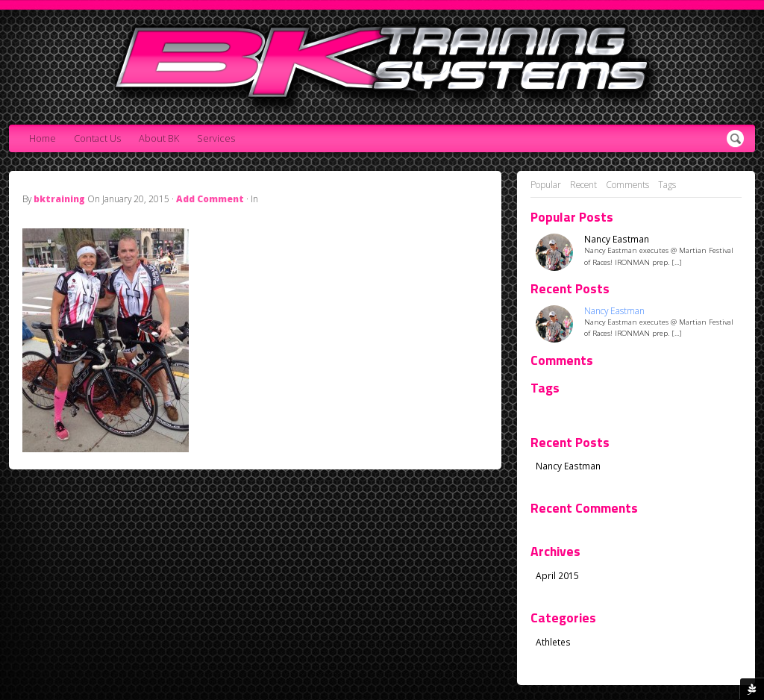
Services (216, 138)
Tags (667, 184)
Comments (627, 184)
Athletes (553, 642)
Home (43, 138)
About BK (159, 138)
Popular (546, 184)
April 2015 (557, 575)
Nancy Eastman (617, 239)
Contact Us (97, 138)
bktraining (59, 199)
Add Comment (210, 199)
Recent (583, 184)
